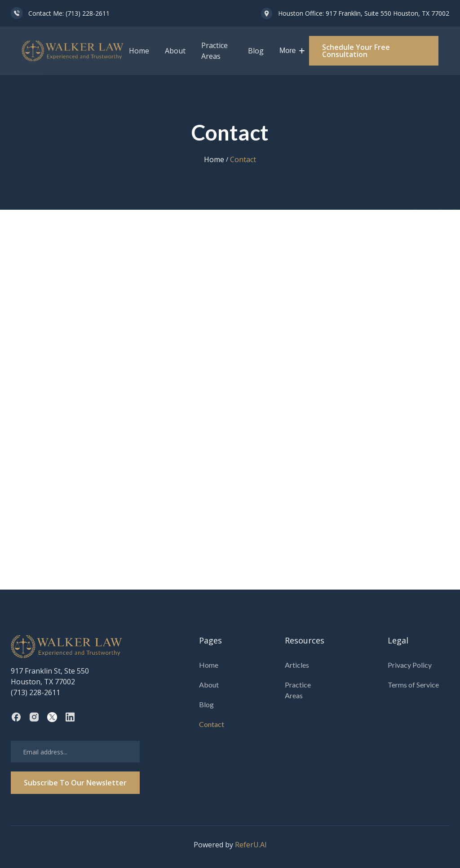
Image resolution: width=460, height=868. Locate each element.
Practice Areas (215, 51)
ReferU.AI (251, 845)
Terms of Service (413, 685)
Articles (297, 665)
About (175, 51)
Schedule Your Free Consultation (356, 51)
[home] (73, 51)
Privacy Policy (410, 665)
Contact (212, 724)
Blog (256, 51)
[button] (292, 51)
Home (139, 51)
